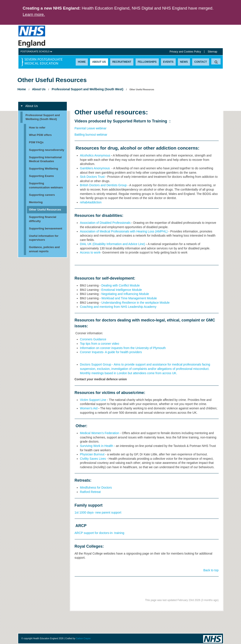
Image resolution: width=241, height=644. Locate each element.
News (184, 62)
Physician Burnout (92, 454)
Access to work (90, 252)
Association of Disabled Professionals (105, 223)
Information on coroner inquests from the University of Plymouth (123, 348)
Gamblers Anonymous (95, 168)
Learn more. (34, 14)
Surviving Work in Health (97, 446)
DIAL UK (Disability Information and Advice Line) (113, 244)
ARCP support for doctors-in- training (99, 533)
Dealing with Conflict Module (120, 285)
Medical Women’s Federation (100, 433)
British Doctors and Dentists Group (103, 185)
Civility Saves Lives (93, 459)
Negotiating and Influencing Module (125, 294)
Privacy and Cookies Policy (185, 52)
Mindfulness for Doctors (96, 488)
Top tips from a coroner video (100, 344)
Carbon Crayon (83, 638)
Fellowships (147, 62)
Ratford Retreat (90, 492)
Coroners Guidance (93, 339)
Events (168, 62)
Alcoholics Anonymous (95, 155)
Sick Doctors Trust (92, 177)
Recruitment (122, 62)
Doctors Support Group (96, 364)
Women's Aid (89, 408)
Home (82, 62)
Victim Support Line (94, 400)
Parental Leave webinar (91, 128)
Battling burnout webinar (91, 135)
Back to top (211, 570)
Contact (201, 62)
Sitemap (212, 52)
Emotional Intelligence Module (122, 290)
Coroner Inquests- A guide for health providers (111, 352)
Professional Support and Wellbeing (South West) (87, 89)
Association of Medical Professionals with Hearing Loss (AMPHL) (124, 231)
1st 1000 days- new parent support (98, 512)
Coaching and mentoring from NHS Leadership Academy (118, 307)
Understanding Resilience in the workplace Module (136, 303)
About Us (99, 62)
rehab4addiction (91, 202)
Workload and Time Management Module (130, 298)
